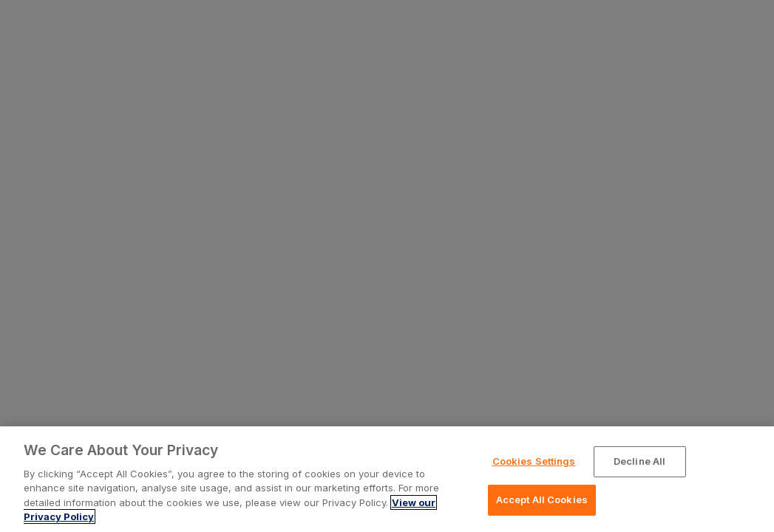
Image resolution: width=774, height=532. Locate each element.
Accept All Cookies (542, 499)
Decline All (639, 461)
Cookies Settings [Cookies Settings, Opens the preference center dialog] (534, 461)
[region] (387, 479)
